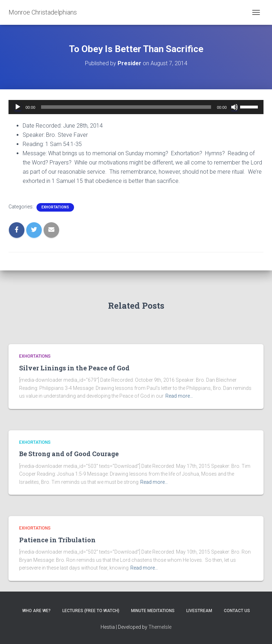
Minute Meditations (153, 611)
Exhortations (55, 207)
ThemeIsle (160, 627)
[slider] (126, 107)
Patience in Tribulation (57, 540)
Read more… (179, 396)
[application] (136, 107)
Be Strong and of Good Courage (69, 454)
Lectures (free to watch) (91, 611)
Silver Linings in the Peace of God (74, 368)
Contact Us (237, 611)
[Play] (18, 107)
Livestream (199, 611)
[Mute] (234, 107)
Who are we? (36, 611)
